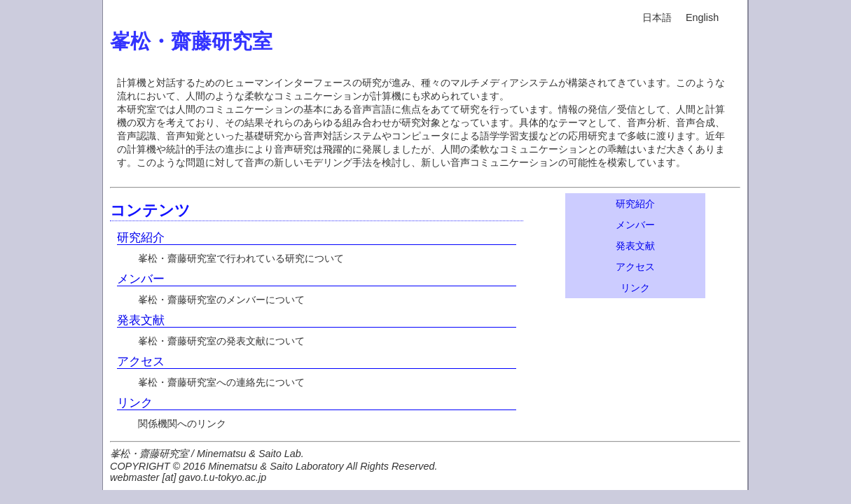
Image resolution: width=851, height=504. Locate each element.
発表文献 (141, 320)
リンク (135, 402)
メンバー (141, 279)
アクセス (141, 361)
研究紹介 (141, 237)
